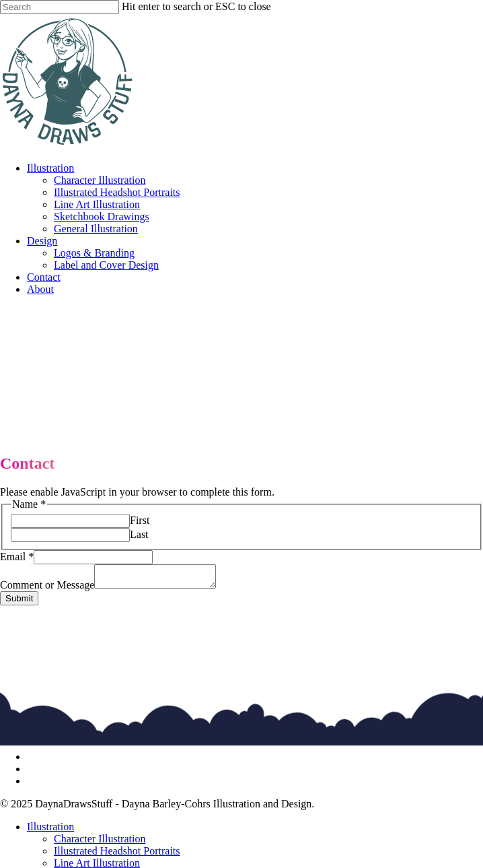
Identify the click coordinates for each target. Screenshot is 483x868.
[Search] (60, 7)
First (140, 520)
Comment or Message (47, 589)
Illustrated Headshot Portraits (117, 855)
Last (139, 534)
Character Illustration (100, 843)
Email (17, 557)
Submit (19, 602)
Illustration (50, 831)
